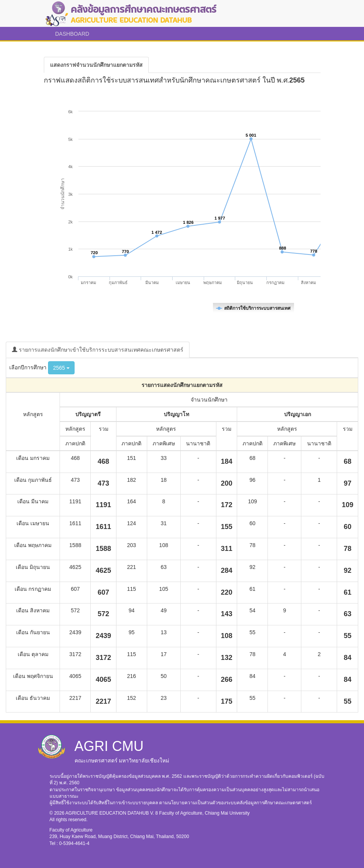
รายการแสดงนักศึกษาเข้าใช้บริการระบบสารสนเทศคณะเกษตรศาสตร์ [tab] (98, 350)
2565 (61, 368)
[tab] (96, 65)
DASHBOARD (72, 34)
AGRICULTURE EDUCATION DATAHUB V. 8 (112, 813)
